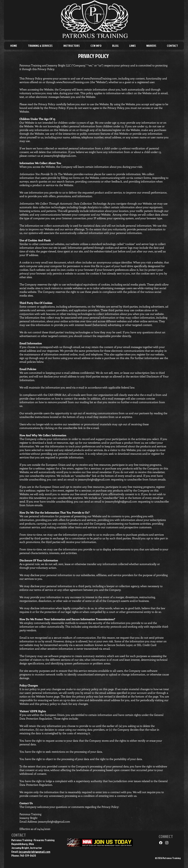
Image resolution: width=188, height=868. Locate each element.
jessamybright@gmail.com (60, 156)
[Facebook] (161, 843)
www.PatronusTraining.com (100, 78)
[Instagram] (167, 843)
